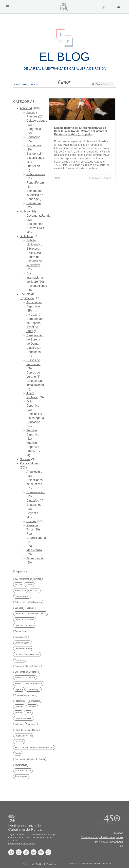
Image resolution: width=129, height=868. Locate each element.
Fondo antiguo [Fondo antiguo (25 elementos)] (33, 689)
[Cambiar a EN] (118, 7)
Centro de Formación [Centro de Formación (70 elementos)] (25, 620)
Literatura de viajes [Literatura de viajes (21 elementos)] (24, 718)
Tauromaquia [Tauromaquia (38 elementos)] (21, 765)
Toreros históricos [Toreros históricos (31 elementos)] (23, 771)
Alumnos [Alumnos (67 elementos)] (37, 579)
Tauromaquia (35, 558)
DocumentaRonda (38, 216)
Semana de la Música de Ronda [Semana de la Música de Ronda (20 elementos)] (30, 759)
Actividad (26, 108)
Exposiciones (35, 158)
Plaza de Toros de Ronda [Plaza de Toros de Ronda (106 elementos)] (27, 730)
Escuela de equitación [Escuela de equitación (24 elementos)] (25, 678)
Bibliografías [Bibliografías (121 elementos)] (20, 591)
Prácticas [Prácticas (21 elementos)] (19, 742)
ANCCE (32, 315)
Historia (31, 521)
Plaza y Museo (30, 463)
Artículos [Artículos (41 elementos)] (30, 585)
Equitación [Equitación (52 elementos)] (34, 672)
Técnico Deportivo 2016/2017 (33, 447)
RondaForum (35, 183)
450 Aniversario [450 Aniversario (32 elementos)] (22, 579)
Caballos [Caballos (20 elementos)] (19, 608)
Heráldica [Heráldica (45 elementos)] (32, 707)
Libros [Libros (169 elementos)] (28, 713)
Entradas (118, 833)
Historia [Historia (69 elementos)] (18, 713)
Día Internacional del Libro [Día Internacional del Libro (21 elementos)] (27, 654)
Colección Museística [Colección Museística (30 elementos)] (25, 625)
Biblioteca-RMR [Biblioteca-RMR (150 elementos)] (22, 596)
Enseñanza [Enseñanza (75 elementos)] (20, 672)
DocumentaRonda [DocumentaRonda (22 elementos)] (23, 649)
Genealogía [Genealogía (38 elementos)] (35, 701)
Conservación (36, 492)
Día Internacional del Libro (35, 278)
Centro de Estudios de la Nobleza (34, 261)
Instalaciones (35, 385)
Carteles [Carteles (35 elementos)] (31, 608)
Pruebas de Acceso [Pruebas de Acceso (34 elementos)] (24, 736)
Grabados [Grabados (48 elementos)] (19, 707)
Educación (33, 137)
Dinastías (33, 501)
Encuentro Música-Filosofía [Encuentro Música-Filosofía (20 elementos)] (28, 666)
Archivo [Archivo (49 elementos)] (18, 585)
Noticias (25, 459)
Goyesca (32, 513)
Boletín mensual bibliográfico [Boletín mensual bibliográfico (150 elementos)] (28, 602)
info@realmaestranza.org (22, 844)
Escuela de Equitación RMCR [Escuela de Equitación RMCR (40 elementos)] (29, 684)
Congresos (34, 129)
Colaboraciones (37, 121)
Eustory (31, 154)
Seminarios (34, 203)
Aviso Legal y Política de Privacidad (40, 864)
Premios (32, 414)
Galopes (32, 381)
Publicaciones (36, 174)
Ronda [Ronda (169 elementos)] (18, 753)
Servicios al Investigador (109, 842)
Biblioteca (26, 236)
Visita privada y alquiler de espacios (102, 837)
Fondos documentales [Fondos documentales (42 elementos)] (25, 695)
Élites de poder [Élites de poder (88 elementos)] (22, 777)
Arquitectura (34, 472)
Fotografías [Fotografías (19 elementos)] (20, 701)
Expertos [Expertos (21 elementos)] (19, 689)
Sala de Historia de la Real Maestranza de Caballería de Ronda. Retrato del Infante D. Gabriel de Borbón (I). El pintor (81, 131)
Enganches (34, 505)
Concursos (34, 352)
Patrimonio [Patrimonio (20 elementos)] (31, 724)
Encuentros (34, 145)
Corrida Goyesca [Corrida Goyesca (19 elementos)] (23, 643)
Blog (120, 846)
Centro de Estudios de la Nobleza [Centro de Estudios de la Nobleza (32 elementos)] (30, 614)
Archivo (25, 211)
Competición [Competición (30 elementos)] (21, 631)
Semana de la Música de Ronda (35, 195)
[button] (7, 6)
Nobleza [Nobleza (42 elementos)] (19, 724)
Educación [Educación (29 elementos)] (20, 660)
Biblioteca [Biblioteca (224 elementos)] (35, 591)
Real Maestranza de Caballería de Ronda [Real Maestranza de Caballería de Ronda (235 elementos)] (34, 747)
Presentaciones (37, 286)
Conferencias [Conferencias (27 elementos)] (21, 637)
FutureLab (33, 166)
